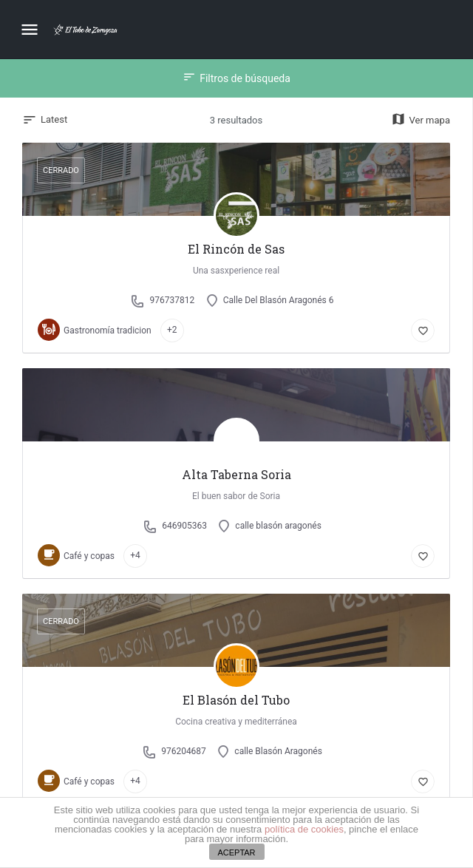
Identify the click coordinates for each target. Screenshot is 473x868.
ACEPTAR (236, 852)
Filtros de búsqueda (236, 78)
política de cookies (304, 829)
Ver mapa (421, 120)
